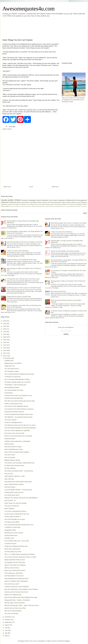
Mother (27, 202)
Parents (85, 204)
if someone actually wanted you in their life (17, 382)
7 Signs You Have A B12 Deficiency (18, 251)
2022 (5, 332)
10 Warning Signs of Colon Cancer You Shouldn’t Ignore (24, 288)
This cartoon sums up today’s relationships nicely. (20, 463)
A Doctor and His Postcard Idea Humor (16, 592)
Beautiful (45, 200)
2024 (5, 326)
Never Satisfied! (9, 509)
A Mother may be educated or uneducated (17, 441)
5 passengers (9, 393)
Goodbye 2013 (9, 361)
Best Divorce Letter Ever (58, 291)
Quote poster (7, 200)
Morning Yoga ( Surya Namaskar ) (15, 603)
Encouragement (81, 200)
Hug (56, 206)
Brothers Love (12, 206)
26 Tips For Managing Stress (13, 422)
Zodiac (63, 202)
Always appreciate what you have (15, 560)
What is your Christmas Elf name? (15, 570)
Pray (75, 206)
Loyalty (68, 206)
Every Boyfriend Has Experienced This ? (17, 579)
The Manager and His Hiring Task (15, 562)
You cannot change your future (14, 390)
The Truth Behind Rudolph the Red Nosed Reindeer (20, 428)
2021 (5, 334)
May (6, 633)
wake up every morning (12, 568)
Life (48, 202)
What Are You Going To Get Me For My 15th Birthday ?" (21, 498)
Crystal (46, 206)
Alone (74, 202)
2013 (5, 356)
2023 (5, 329)
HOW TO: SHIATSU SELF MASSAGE (16, 581)
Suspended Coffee (10, 530)
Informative (57, 202)
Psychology (15, 204)
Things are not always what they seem (16, 546)
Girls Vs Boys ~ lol (10, 500)
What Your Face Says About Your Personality (18, 436)
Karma (62, 206)
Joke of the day (9, 479)
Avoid (75, 204)
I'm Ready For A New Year (12, 377)
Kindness (69, 202)
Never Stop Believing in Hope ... (14, 449)
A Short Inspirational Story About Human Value (19, 414)
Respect (24, 204)
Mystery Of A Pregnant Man (13, 595)
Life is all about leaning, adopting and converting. (19, 374)
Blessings (34, 206)
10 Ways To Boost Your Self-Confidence (17, 587)
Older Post (55, 187)
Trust (28, 204)
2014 (5, 353)
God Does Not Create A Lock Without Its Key (18, 396)
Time (82, 206)
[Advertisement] (32, 28)
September (8, 622)
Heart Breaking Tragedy (12, 387)
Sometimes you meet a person (14, 533)
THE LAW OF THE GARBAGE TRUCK (16, 406)
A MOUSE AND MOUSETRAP (14, 398)
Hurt (20, 204)
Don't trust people (10, 457)
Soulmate (48, 204)
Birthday (65, 204)
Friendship (4, 204)
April (6, 636)
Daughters (79, 204)
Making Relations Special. (12, 460)
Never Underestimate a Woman (14, 484)
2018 (5, 342)
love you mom (9, 474)
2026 (5, 321)
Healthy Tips (51, 206)
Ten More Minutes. (10, 468)
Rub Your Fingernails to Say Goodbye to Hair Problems (21, 589)
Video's (85, 206)
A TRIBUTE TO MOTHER (12, 527)
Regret (3, 206)
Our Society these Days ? (12, 495)
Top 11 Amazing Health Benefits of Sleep (17, 379)
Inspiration (61, 200)
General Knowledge (28, 200)
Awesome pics (15, 202)
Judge (59, 206)
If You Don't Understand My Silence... (16, 511)
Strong (45, 202)
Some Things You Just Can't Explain (16, 503)
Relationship (70, 200)
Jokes (55, 200)
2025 (5, 324)
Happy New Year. (10, 366)
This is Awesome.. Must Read (14, 573)
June (6, 630)
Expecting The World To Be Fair (14, 412)
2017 (5, 345)
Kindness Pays (9, 444)
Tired (69, 204)
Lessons (78, 202)
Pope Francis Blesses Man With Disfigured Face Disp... (21, 597)
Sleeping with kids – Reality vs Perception (17, 600)
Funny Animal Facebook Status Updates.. (17, 452)
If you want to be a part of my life (14, 433)
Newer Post (7, 187)
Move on (23, 206)
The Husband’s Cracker (12, 371)
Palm (26, 206)
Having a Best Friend (11, 535)
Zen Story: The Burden (11, 614)
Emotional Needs (10, 439)
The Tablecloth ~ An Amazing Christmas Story (18, 417)
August (7, 625)
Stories (9, 129)
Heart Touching (55, 204)
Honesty (9, 204)
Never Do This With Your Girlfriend (15, 565)
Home (31, 187)
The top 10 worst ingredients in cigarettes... (18, 431)
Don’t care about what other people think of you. (19, 525)
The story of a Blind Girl (12, 506)
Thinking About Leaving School (14, 492)
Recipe (78, 206)
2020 (5, 337)
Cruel (43, 206)
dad (72, 204)
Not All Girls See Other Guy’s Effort (15, 608)
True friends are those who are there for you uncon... (20, 425)
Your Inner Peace (10, 455)
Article (17, 200)
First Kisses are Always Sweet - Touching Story (19, 471)
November (8, 617)
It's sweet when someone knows (14, 465)
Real (61, 204)
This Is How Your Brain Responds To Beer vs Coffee (20, 557)
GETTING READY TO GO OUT (14, 576)
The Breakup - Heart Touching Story (15, 385)
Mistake (72, 206)
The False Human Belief (12, 522)
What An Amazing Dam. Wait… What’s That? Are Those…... (23, 605)
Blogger (67, 641)
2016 (5, 348)
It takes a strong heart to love (13, 404)
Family (52, 202)
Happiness (5, 202)
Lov (65, 206)
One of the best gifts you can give (15, 519)
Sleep (29, 206)
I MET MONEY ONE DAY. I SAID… (15, 476)
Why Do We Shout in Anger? (13, 447)
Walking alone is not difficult (13, 363)
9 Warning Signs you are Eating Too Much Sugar (22, 260)
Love (51, 200)
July (6, 628)
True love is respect (10, 420)
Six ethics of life (9, 538)
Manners (18, 206)
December (8, 358)
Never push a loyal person (12, 549)
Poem (37, 204)
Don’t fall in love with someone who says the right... (20, 401)
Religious (84, 202)
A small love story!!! (10, 544)
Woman (40, 202)
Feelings (32, 204)
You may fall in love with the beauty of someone (19, 409)
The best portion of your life (13, 552)
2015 (5, 350)
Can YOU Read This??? (12, 369)
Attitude (35, 202)
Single (7, 206)
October (7, 620)
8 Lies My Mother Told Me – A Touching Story (18, 490)
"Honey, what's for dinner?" (13, 517)
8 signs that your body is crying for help (19, 297)
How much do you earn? (12, 584)
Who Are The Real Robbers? (13, 611)
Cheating (39, 206)
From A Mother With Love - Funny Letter (17, 541)
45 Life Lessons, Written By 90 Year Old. (17, 514)
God (31, 202)
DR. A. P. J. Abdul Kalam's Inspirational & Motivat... (20, 554)
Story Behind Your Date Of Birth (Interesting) (18, 482)
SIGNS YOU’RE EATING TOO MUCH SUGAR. (65, 251)
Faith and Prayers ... (11, 487)
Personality (42, 204)
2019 (5, 340)
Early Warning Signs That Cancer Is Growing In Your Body (25, 242)
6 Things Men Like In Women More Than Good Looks (23, 279)
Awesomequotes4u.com (28, 9)
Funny (22, 202)
